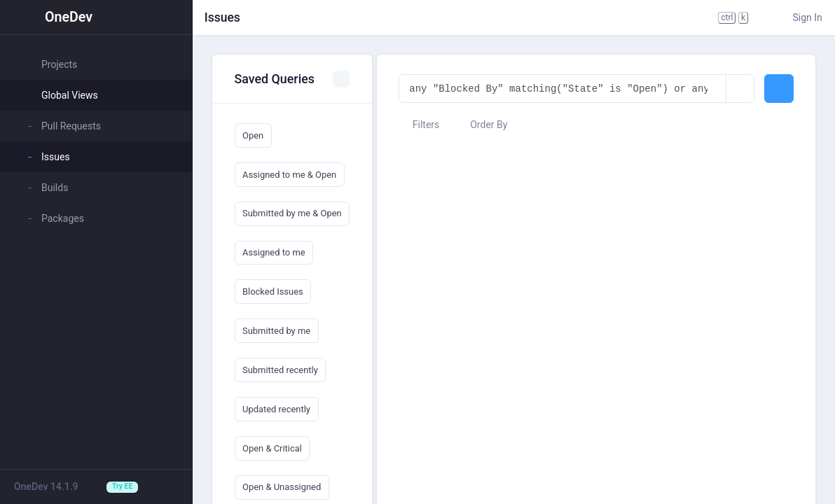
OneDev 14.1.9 (46, 486)
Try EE (122, 486)
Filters (419, 125)
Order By (482, 125)
